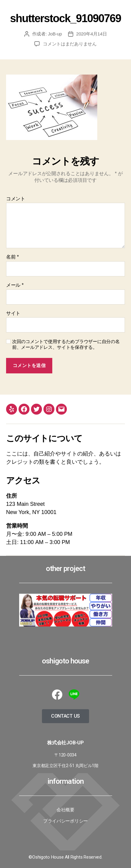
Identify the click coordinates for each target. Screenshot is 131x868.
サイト (13, 313)
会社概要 (65, 810)
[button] (65, 716)
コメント (16, 199)
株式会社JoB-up (65, 743)
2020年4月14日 (92, 34)
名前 (12, 257)
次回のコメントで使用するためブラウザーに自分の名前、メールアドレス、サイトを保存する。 (66, 344)
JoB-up (55, 34)
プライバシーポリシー (65, 821)
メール (15, 285)
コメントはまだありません (70, 44)
